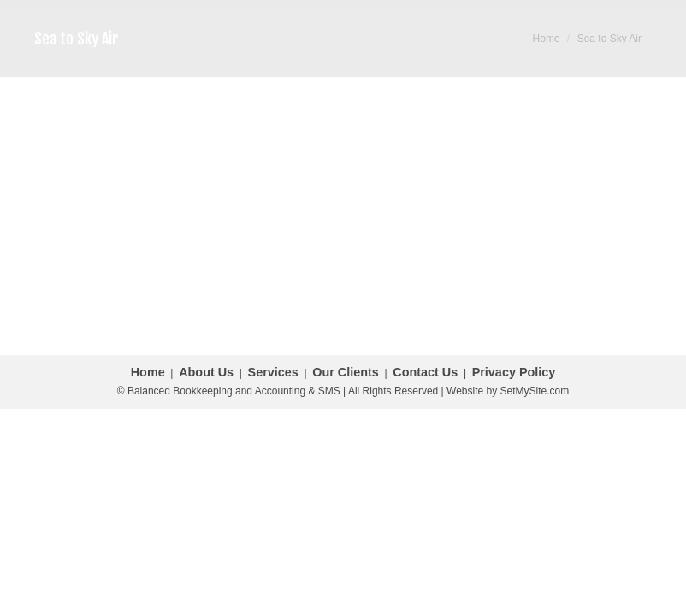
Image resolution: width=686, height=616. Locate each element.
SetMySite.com (535, 391)
